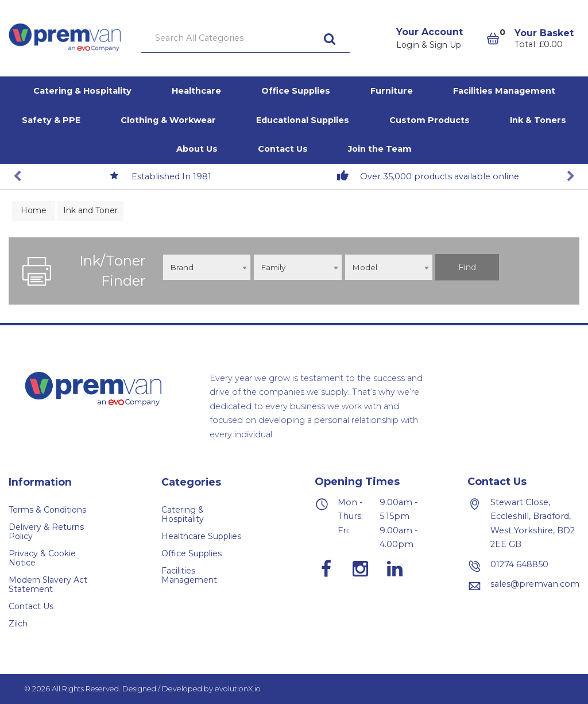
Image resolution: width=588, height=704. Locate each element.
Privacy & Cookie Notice (42, 558)
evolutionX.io (238, 689)
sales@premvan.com (535, 584)
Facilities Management (504, 91)
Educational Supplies (303, 120)
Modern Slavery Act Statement (48, 584)
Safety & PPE (51, 120)
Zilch (18, 624)
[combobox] (207, 267)
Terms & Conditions (47, 510)
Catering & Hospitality (82, 91)
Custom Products (430, 120)
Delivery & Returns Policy (46, 532)
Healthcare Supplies (201, 536)
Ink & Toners (538, 120)
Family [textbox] (273, 267)
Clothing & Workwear (168, 120)
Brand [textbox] (182, 267)
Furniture (392, 91)
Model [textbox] (365, 267)
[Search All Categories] (245, 39)
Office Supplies (296, 91)
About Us (197, 149)
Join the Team (380, 149)
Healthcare (196, 91)
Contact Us (283, 149)
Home (34, 210)
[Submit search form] (330, 38)
